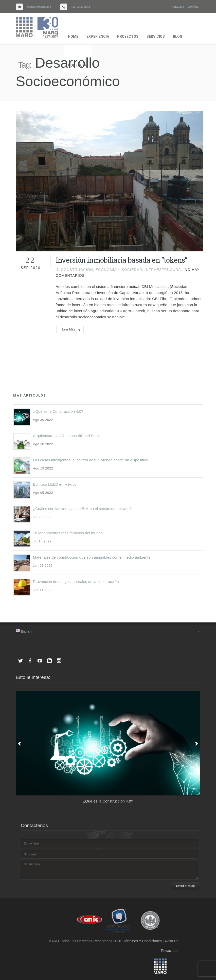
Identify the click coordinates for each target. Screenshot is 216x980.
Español (193, 7)
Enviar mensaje (186, 886)
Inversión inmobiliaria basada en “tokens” (122, 260)
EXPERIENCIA (98, 36)
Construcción (77, 270)
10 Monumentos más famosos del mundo (68, 533)
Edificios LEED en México (55, 484)
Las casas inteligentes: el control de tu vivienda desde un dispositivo (91, 460)
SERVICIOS (156, 36)
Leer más (69, 329)
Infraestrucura (163, 270)
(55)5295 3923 (81, 7)
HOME (73, 36)
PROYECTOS (128, 36)
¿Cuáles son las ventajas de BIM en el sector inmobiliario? (82, 509)
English (178, 7)
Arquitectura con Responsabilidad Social (67, 436)
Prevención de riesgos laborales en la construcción (76, 582)
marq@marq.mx (39, 7)
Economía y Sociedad (119, 270)
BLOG (178, 36)
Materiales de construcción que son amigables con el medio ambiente (92, 557)
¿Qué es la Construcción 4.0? (58, 411)
